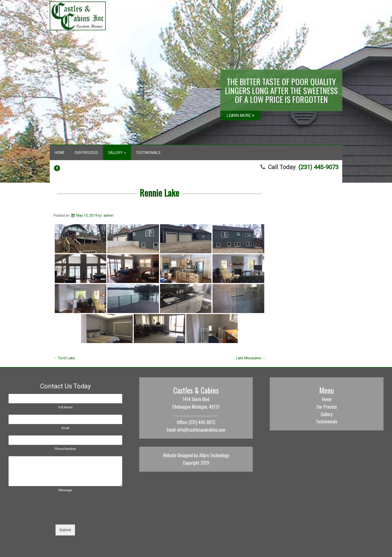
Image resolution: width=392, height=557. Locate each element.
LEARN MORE (240, 115)
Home (60, 153)
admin (108, 215)
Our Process (86, 153)
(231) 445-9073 (318, 167)
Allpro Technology (214, 455)
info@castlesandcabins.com (201, 430)
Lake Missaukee (251, 358)
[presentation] (46, 516)
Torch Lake (64, 358)
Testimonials (148, 153)
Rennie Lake (159, 193)
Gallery (117, 153)
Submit (65, 530)
